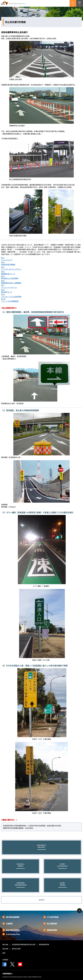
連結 (4, 953)
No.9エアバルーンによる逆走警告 (11, 295)
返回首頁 (42, 900)
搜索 (73, 5)
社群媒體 (5, 960)
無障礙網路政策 (44, 945)
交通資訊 (9, 923)
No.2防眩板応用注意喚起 (8, 263)
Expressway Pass (13, 934)
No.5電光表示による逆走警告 (10, 277)
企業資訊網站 (8, 974)
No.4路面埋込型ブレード (8, 273)
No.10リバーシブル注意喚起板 (10, 300)
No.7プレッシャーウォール (9, 286)
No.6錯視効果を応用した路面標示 (11, 282)
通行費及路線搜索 (13, 917)
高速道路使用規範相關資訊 (21, 945)
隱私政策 (5, 949)
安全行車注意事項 (13, 930)
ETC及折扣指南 (53, 917)
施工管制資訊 (52, 923)
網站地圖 (5, 945)
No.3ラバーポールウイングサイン (11, 268)
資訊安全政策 (16, 949)
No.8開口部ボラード (7, 291)
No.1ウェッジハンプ (7, 259)
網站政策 (32, 945)
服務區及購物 (52, 930)
